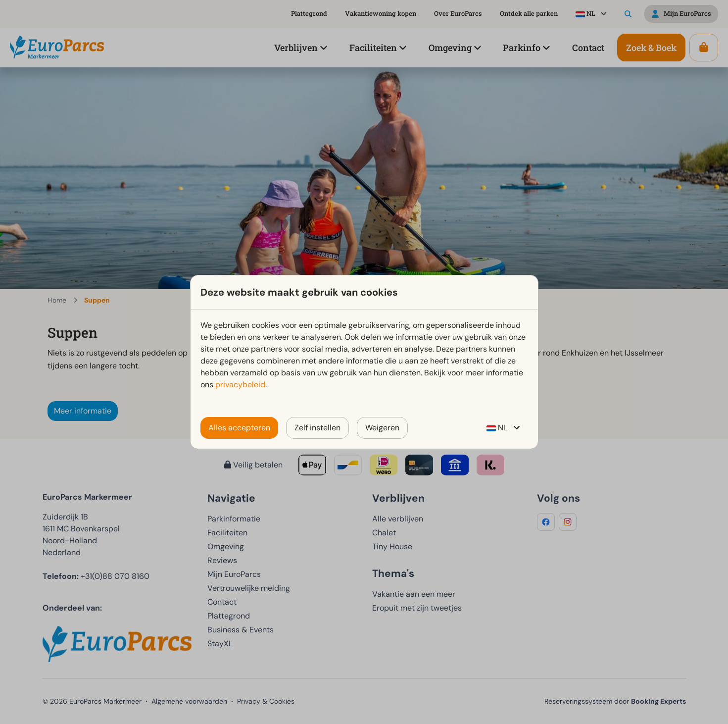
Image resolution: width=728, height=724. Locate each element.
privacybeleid (240, 385)
